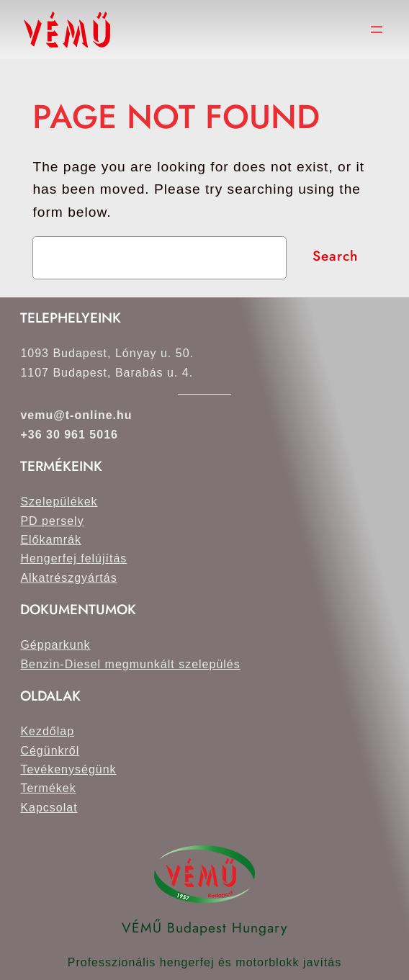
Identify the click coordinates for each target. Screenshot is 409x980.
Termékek (48, 788)
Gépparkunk (55, 645)
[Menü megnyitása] (377, 30)
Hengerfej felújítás (73, 558)
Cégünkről (50, 751)
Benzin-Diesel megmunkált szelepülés (130, 664)
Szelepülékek (59, 502)
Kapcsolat (49, 808)
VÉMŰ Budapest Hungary (204, 927)
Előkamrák (51, 540)
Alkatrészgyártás (68, 578)
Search (335, 256)
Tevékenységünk (68, 769)
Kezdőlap (47, 731)
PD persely (52, 521)
